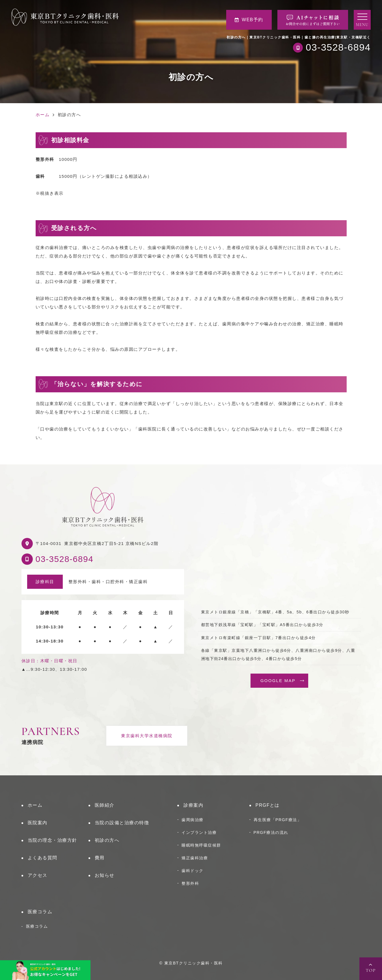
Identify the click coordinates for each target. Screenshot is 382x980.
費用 (100, 858)
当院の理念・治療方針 (52, 840)
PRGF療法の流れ (271, 832)
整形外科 (190, 883)
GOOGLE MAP (278, 681)
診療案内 (193, 805)
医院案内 (38, 823)
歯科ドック (193, 871)
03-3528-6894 (65, 559)
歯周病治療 (193, 820)
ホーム (35, 805)
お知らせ (105, 875)
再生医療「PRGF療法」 (278, 820)
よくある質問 (43, 858)
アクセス (38, 875)
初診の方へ (107, 840)
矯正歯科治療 (195, 858)
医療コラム (40, 912)
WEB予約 (249, 20)
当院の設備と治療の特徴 (122, 823)
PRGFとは (268, 805)
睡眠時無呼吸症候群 (201, 845)
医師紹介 (105, 805)
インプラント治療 (199, 832)
